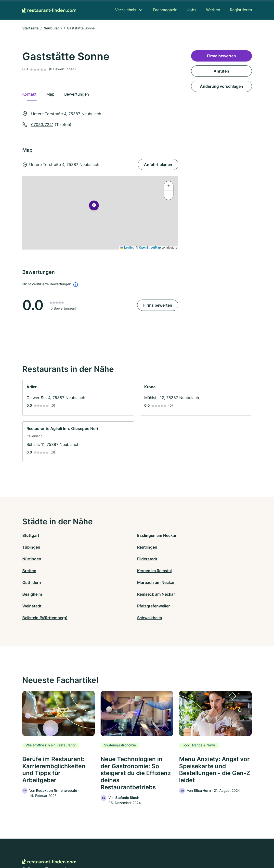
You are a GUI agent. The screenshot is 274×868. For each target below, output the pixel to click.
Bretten (144, 547)
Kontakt (77, 847)
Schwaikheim (207, 571)
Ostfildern (32, 559)
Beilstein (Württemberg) (160, 571)
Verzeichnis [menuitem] (126, 10)
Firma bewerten (158, 305)
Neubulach (53, 28)
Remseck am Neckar (213, 559)
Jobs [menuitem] (192, 10)
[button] (94, 206)
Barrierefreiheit (123, 847)
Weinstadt (32, 571)
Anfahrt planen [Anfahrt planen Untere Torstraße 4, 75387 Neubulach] (158, 164)
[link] (78, 398)
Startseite (30, 28)
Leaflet (127, 248)
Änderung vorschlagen (222, 86)
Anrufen (221, 71)
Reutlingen (205, 535)
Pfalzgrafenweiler (96, 571)
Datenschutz (97, 847)
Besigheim (147, 559)
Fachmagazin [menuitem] (165, 10)
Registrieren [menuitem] (241, 10)
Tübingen (146, 535)
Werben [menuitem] (213, 10)
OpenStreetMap (150, 248)
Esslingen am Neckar (99, 535)
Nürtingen (32, 547)
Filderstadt (90, 547)
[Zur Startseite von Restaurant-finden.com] (49, 10)
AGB (183, 847)
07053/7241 (42, 125)
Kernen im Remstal (212, 547)
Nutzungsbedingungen (157, 847)
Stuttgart (31, 535)
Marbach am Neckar (98, 559)
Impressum (199, 847)
